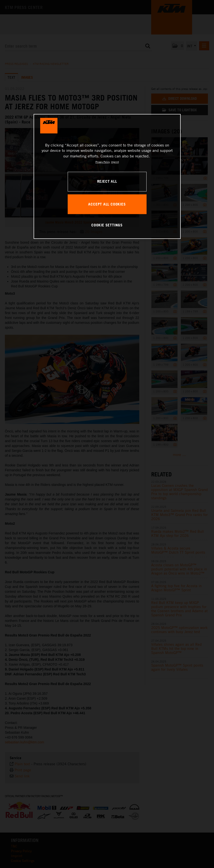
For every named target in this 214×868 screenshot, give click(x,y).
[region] (107, 176)
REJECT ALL (107, 181)
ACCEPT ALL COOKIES (107, 204)
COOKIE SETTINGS (107, 225)
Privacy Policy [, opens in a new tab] (103, 162)
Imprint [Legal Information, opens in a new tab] (115, 162)
